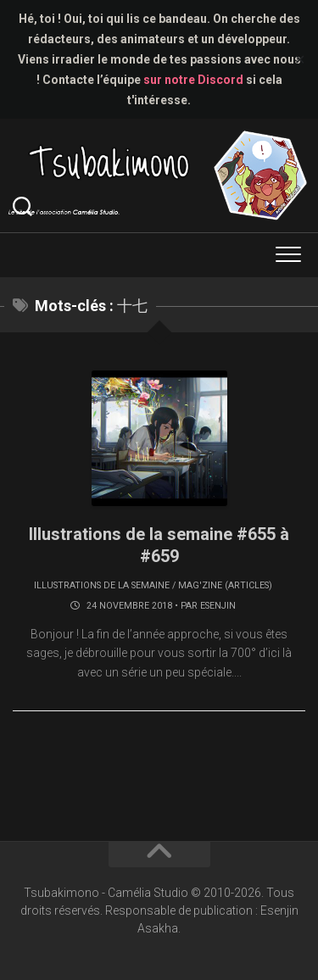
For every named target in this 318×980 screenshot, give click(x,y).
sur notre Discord (193, 80)
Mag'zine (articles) (225, 585)
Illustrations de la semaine (102, 585)
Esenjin (218, 606)
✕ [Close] (300, 60)
